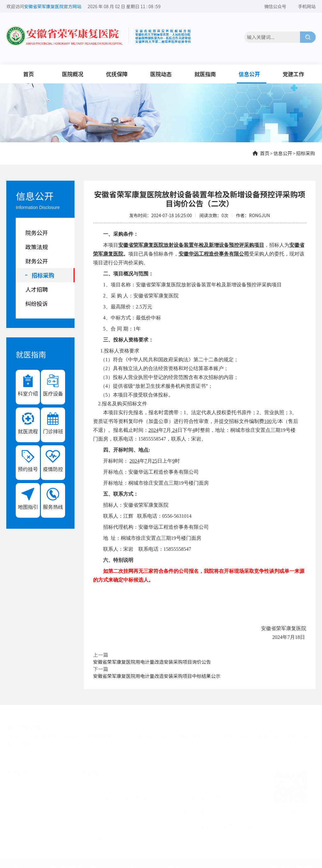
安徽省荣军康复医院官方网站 (53, 6)
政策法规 (36, 247)
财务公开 (36, 261)
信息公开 (249, 74)
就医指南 (205, 74)
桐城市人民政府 (194, 734)
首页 (29, 74)
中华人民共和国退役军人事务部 (42, 734)
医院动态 (161, 74)
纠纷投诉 (36, 303)
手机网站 (307, 6)
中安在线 (28, 743)
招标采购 (306, 153)
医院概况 (73, 74)
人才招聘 (36, 289)
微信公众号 (275, 6)
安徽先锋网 (266, 734)
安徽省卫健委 (233, 734)
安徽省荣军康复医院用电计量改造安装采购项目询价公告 (152, 662)
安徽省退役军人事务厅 (107, 734)
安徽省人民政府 (154, 734)
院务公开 (36, 233)
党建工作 (293, 74)
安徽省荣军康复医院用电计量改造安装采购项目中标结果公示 (157, 676)
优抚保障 (117, 74)
